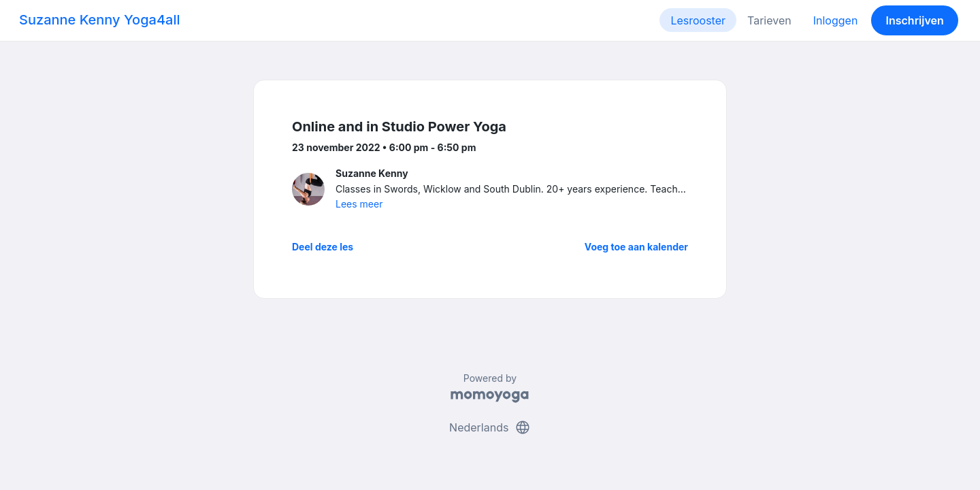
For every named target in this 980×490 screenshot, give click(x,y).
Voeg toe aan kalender (636, 247)
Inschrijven (915, 20)
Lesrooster (698, 20)
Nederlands (490, 427)
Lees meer (359, 204)
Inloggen (836, 20)
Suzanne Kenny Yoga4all (100, 20)
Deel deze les (323, 247)
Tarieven (769, 20)
